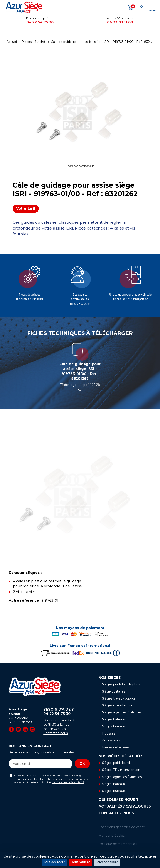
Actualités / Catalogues (125, 806)
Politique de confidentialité (119, 844)
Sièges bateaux (114, 719)
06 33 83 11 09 (120, 22)
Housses (109, 733)
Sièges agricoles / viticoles (122, 712)
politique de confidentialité (68, 782)
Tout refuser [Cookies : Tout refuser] (81, 862)
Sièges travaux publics (119, 698)
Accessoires (111, 740)
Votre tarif (26, 209)
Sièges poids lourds (117, 763)
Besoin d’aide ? (67, 712)
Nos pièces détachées (121, 756)
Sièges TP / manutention (121, 770)
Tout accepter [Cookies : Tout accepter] (54, 862)
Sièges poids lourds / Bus (121, 684)
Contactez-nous (56, 733)
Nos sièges (110, 678)
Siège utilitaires (114, 691)
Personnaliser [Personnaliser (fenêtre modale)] (107, 862)
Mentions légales (112, 836)
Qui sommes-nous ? (118, 800)
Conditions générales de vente (122, 827)
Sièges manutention (118, 705)
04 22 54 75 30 (40, 22)
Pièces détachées (116, 747)
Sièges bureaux (114, 726)
